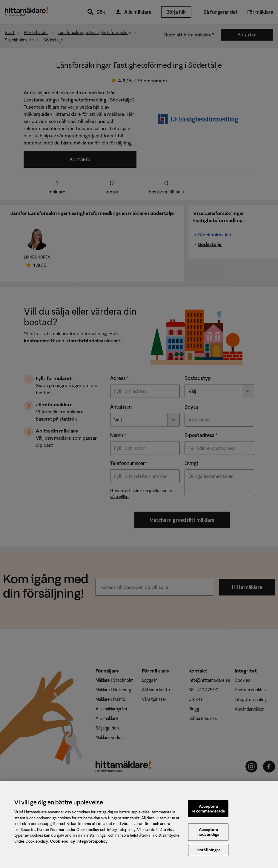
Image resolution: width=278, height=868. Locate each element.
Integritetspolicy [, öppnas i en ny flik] (92, 844)
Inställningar (208, 853)
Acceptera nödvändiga (208, 835)
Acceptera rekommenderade (208, 812)
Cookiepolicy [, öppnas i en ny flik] (63, 844)
